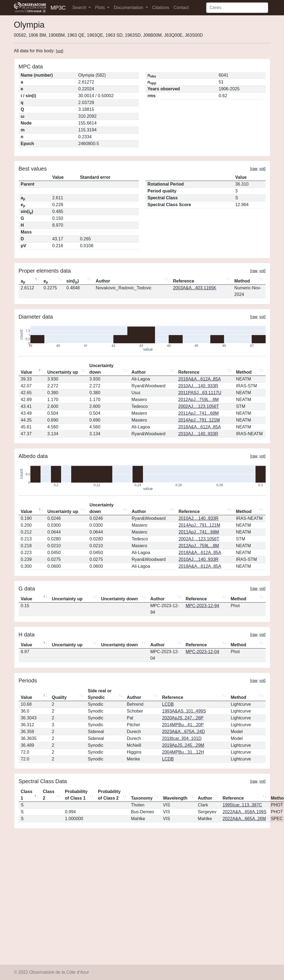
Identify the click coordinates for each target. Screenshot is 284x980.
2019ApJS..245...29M (183, 745)
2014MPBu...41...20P (183, 725)
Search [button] (80, 8)
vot (60, 51)
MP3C (58, 8)
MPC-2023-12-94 (203, 606)
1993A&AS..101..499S (184, 711)
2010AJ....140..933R (198, 386)
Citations (161, 8)
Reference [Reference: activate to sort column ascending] (184, 281)
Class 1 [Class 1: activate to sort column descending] (27, 795)
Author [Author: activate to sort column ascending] (103, 281)
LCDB (168, 704)
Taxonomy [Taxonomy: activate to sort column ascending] (142, 798)
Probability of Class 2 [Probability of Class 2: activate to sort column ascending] (109, 795)
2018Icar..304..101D (182, 738)
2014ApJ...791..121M (199, 420)
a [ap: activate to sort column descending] (23, 281)
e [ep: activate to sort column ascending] (46, 281)
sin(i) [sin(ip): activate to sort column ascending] (73, 281)
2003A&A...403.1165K (195, 288)
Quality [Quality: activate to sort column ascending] (59, 697)
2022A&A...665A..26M (244, 819)
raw (254, 169)
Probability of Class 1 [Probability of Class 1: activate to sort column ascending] (76, 795)
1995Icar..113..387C (242, 805)
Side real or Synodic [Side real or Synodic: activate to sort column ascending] (100, 694)
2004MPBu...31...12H (183, 752)
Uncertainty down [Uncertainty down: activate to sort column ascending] (101, 369)
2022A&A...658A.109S (245, 812)
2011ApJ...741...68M (199, 413)
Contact (181, 8)
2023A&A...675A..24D (184, 732)
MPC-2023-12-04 (203, 652)
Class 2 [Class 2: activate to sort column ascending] (49, 795)
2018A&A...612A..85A (200, 379)
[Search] (237, 8)
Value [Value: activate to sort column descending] (27, 372)
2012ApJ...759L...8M (199, 400)
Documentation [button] (129, 8)
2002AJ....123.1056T (199, 406)
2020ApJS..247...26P (183, 718)
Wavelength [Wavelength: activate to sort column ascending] (175, 798)
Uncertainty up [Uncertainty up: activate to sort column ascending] (63, 372)
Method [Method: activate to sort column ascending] (242, 281)
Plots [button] (101, 8)
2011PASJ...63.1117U (200, 393)
